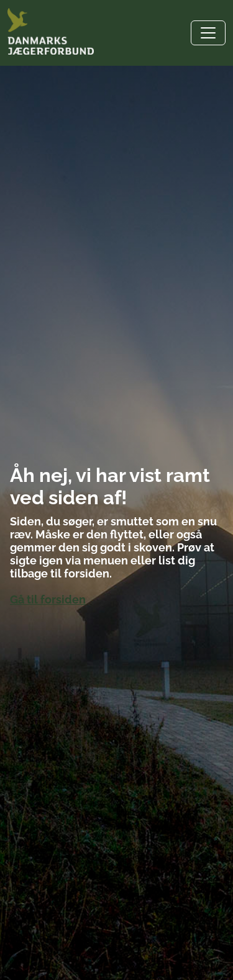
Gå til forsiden (48, 599)
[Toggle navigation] (208, 33)
